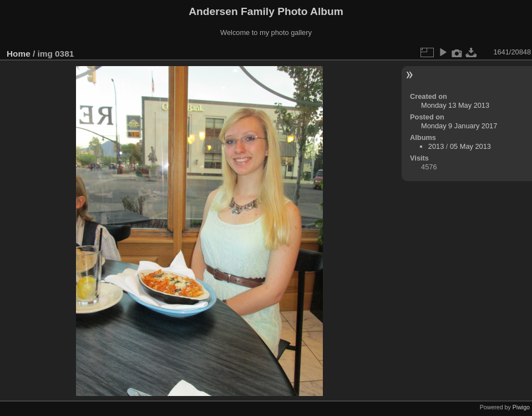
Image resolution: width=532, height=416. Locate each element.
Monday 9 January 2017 (459, 126)
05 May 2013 (470, 146)
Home (19, 54)
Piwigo (521, 407)
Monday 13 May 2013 (455, 105)
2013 (436, 146)
